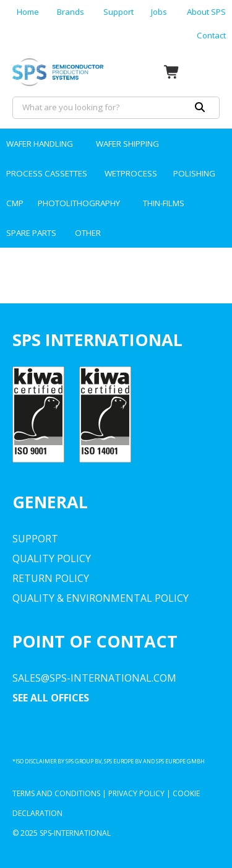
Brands (71, 12)
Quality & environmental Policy (101, 598)
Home (28, 12)
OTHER (88, 233)
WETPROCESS (131, 173)
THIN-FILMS (164, 203)
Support (118, 12)
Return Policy (51, 578)
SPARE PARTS (31, 233)
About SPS (206, 12)
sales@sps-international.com (94, 678)
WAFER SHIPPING (127, 144)
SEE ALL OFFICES (51, 698)
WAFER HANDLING (40, 144)
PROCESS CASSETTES (47, 173)
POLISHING (194, 173)
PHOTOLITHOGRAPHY (79, 203)
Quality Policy (52, 558)
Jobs (159, 12)
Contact (211, 35)
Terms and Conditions (56, 793)
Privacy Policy (136, 793)
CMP (15, 203)
